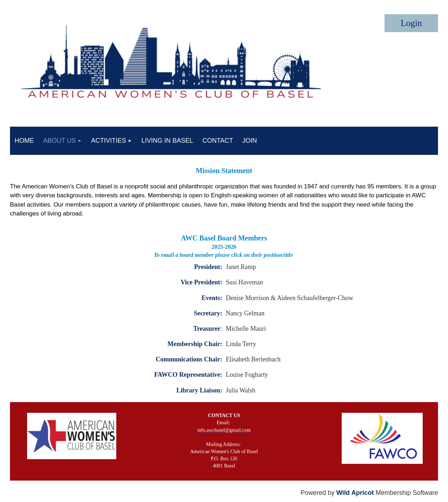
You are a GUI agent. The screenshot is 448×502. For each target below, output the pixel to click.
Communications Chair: (189, 359)
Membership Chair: (195, 344)
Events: (212, 298)
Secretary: (208, 313)
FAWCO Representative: (188, 375)
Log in (411, 23)
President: (208, 267)
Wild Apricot (355, 493)
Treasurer (207, 329)
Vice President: (202, 282)
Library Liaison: (199, 390)
